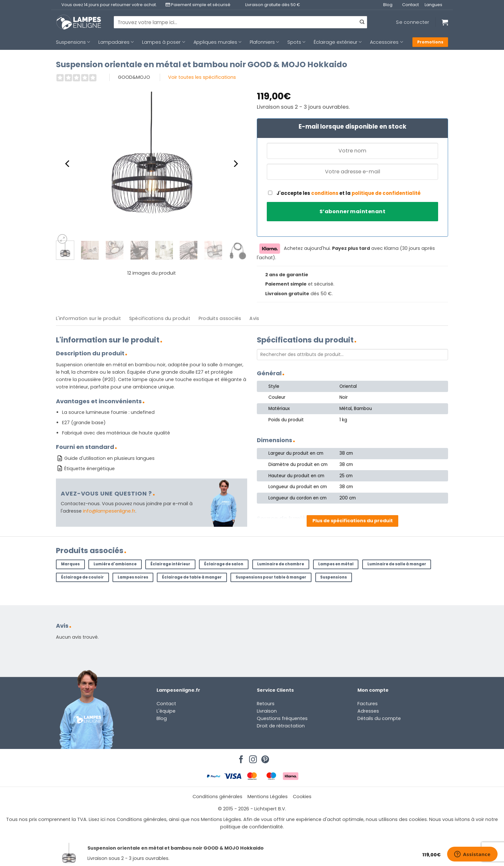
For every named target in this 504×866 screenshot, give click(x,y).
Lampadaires (116, 42)
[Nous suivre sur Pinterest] (264, 758)
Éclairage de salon (224, 564)
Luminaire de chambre (281, 564)
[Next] (235, 164)
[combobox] (240, 22)
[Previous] (68, 164)
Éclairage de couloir (82, 577)
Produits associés (220, 318)
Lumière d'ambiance (115, 564)
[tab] (88, 319)
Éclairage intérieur (170, 564)
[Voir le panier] (445, 22)
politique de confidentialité (386, 193)
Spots (296, 42)
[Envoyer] (362, 22)
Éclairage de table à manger (192, 577)
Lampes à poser (163, 42)
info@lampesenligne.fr (109, 511)
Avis (254, 318)
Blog (388, 5)
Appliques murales (217, 42)
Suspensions (73, 42)
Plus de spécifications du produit (353, 521)
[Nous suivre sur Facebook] (240, 758)
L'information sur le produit (88, 318)
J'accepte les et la (344, 193)
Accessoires (386, 42)
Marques (70, 564)
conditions (325, 193)
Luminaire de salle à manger (397, 564)
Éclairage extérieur (338, 42)
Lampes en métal (336, 564)
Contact (410, 5)
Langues (433, 5)
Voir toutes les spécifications (202, 77)
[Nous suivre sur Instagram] (252, 758)
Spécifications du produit (160, 318)
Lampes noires (133, 577)
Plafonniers (264, 42)
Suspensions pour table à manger (271, 577)
